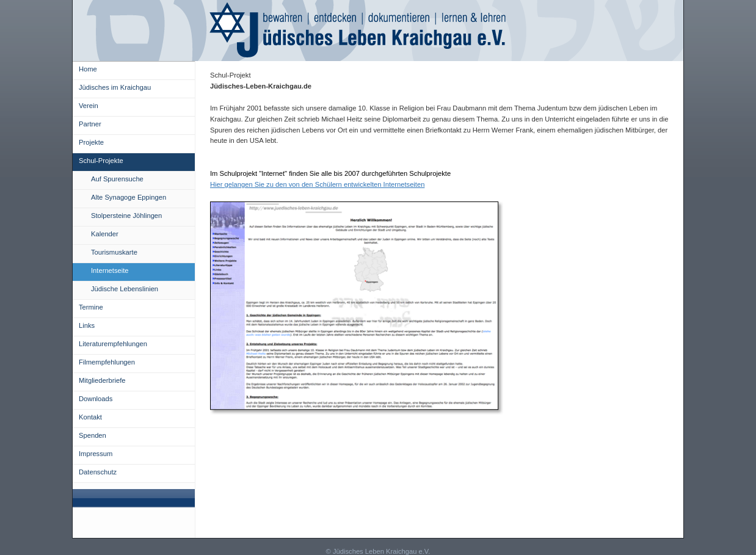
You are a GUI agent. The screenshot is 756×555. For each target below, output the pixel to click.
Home (88, 69)
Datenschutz (98, 472)
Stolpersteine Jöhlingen (126, 216)
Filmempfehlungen (107, 362)
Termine (91, 307)
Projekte (91, 142)
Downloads (96, 399)
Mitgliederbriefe (102, 380)
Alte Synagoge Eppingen (129, 197)
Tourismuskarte (114, 252)
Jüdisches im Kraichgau (115, 87)
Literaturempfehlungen (113, 344)
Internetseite (110, 270)
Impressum (96, 454)
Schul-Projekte (101, 161)
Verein (89, 106)
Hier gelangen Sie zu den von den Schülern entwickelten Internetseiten (317, 184)
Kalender (105, 234)
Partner (90, 124)
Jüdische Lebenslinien (125, 289)
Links (87, 325)
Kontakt (90, 417)
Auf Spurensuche (117, 179)
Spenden (93, 435)
